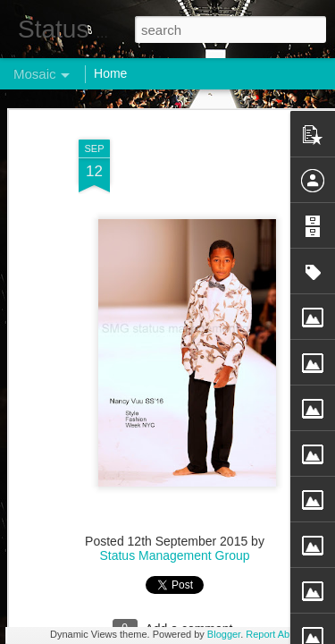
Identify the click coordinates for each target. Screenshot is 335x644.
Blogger (224, 634)
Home (110, 73)
